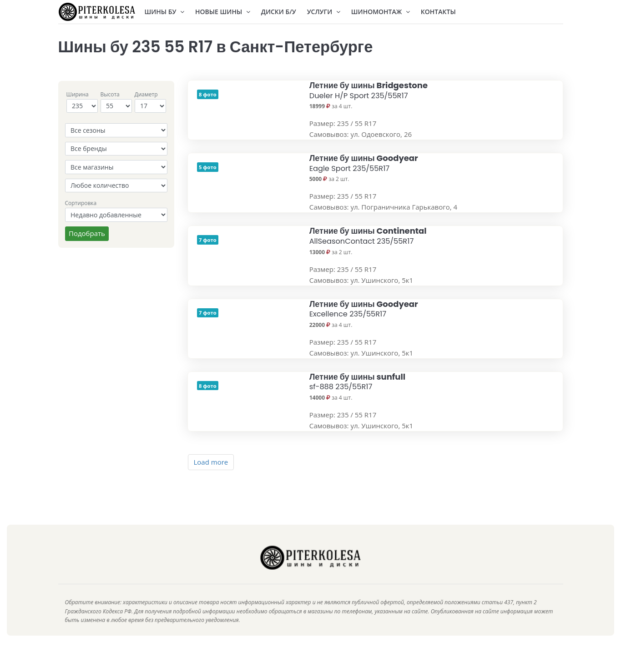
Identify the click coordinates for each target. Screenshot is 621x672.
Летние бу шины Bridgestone (369, 90)
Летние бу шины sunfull (357, 382)
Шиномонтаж (381, 12)
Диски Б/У (279, 12)
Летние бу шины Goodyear (364, 163)
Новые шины (223, 12)
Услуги (324, 12)
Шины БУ (165, 12)
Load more (211, 462)
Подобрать (87, 233)
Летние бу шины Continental (368, 236)
